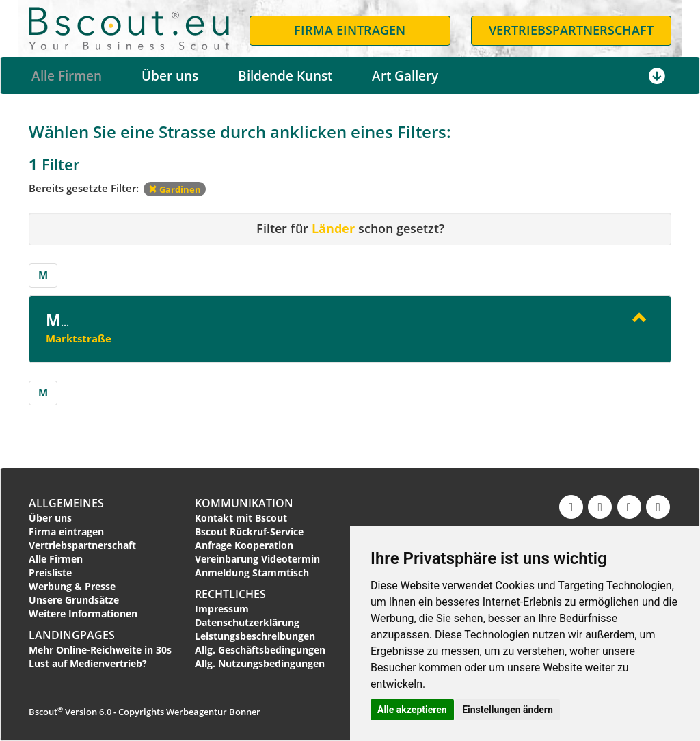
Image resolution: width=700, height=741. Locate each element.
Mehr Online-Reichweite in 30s (100, 650)
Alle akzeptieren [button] (412, 710)
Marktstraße (79, 338)
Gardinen (175, 189)
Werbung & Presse (72, 586)
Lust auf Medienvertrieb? (88, 663)
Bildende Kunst (285, 76)
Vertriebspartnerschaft (82, 545)
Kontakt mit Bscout (241, 518)
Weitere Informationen (83, 614)
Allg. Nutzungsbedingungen (260, 663)
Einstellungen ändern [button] (508, 710)
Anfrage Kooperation (244, 545)
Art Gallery (405, 76)
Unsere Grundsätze (74, 600)
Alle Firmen (67, 76)
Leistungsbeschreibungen (255, 636)
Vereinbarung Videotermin (257, 559)
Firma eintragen (66, 531)
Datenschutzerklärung (247, 622)
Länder (333, 228)
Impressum (222, 609)
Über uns (170, 76)
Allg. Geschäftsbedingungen (260, 650)
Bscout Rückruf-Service (249, 531)
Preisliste (50, 572)
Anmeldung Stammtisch (252, 572)
